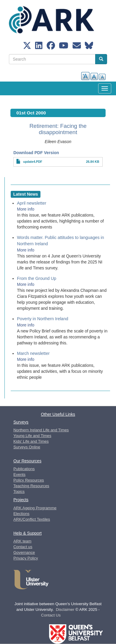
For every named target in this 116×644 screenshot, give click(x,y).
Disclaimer (65, 609)
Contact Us (51, 615)
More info (26, 209)
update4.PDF (33, 162)
